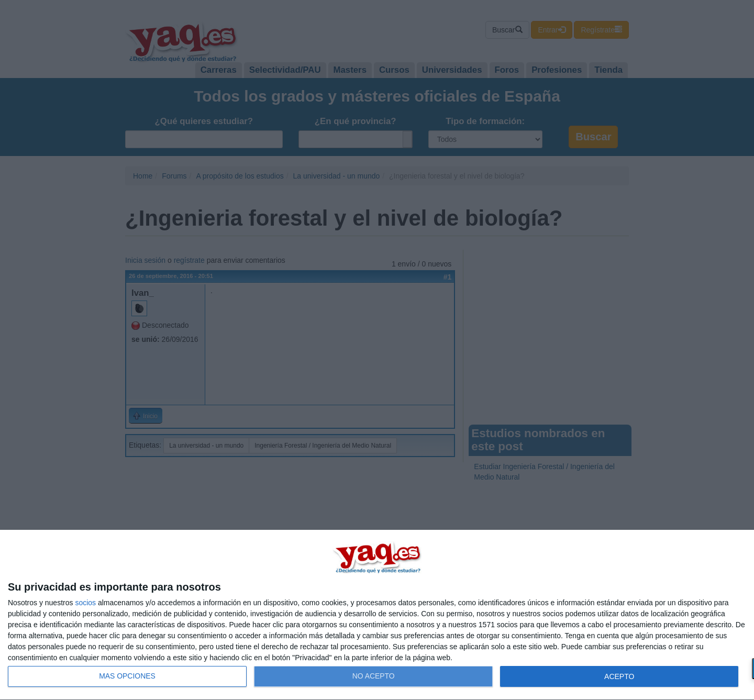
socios (85, 603)
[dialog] (377, 615)
